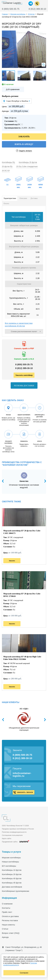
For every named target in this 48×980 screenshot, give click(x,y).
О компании (7, 904)
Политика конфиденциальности (14, 832)
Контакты (6, 908)
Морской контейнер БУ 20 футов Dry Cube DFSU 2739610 (22, 595)
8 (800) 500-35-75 (11, 9)
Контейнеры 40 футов (12, 878)
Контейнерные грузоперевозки (15, 891)
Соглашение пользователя (12, 835)
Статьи (5, 929)
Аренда (5, 937)
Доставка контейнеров (12, 887)
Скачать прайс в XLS (24, 359)
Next (44, 481)
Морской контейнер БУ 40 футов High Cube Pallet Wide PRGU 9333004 (22, 658)
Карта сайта (7, 838)
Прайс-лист (7, 912)
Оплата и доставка (10, 916)
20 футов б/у (7, 166)
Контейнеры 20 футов (28, 162)
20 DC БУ (6, 171)
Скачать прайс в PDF (24, 348)
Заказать (12, 561)
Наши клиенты (8, 925)
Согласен (24, 973)
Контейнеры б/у (8, 162)
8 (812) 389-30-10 (37, 9)
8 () (24, 365)
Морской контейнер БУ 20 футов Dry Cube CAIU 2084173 (22, 532)
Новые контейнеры (10, 862)
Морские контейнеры (11, 858)
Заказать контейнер (24, 375)
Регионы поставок (10, 920)
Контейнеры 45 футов (12, 883)
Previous (4, 481)
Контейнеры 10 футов (12, 870)
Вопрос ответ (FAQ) (11, 933)
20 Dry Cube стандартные (27, 166)
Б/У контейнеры (9, 866)
